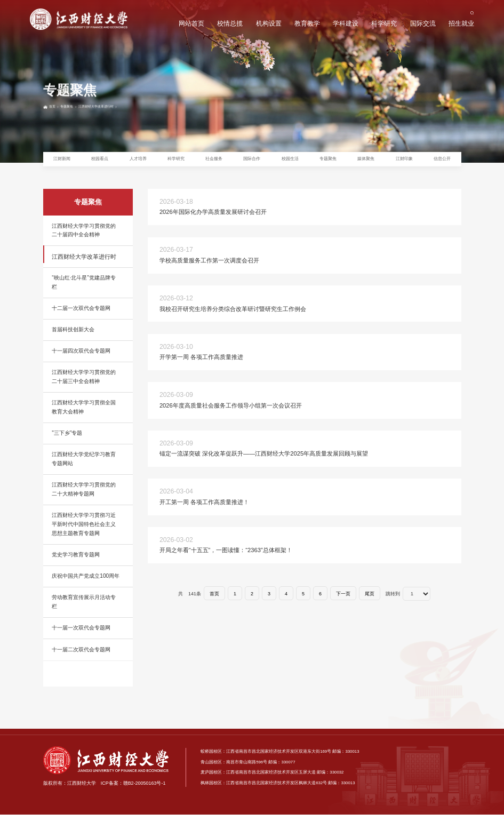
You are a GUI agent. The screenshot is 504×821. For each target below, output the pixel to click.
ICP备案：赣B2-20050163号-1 (133, 790)
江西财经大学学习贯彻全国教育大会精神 (84, 414)
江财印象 (404, 162)
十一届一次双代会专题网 (81, 635)
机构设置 (266, 25)
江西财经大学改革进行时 (122, 143)
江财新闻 (62, 162)
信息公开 (442, 162)
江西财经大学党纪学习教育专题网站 (84, 466)
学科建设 (344, 25)
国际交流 (422, 25)
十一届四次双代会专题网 (81, 358)
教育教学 (305, 25)
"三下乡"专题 (67, 440)
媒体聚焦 (366, 162)
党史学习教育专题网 (76, 561)
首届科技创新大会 (73, 336)
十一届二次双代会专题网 (81, 656)
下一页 (343, 600)
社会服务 (214, 162)
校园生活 (290, 162)
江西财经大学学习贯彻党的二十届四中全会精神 (84, 237)
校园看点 (100, 162)
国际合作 (252, 162)
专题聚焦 (78, 143)
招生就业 (461, 25)
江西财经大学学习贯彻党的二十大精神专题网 (84, 496)
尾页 (370, 600)
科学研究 (383, 25)
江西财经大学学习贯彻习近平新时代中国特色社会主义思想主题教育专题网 (84, 531)
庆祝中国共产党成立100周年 (86, 583)
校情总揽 (227, 25)
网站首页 (188, 25)
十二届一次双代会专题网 (81, 315)
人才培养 (138, 162)
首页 (57, 143)
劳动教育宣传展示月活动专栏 (84, 609)
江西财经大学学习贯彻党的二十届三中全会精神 (84, 384)
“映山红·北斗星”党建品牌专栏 (84, 289)
